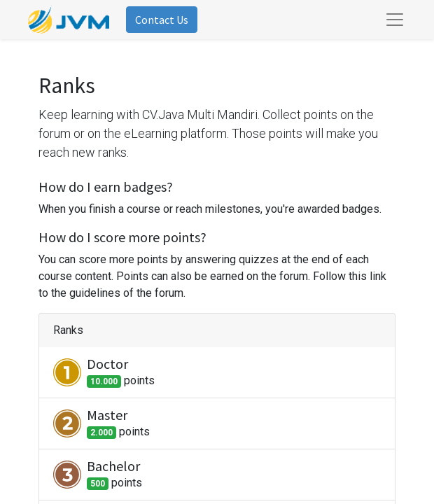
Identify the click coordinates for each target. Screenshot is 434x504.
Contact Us (162, 20)
